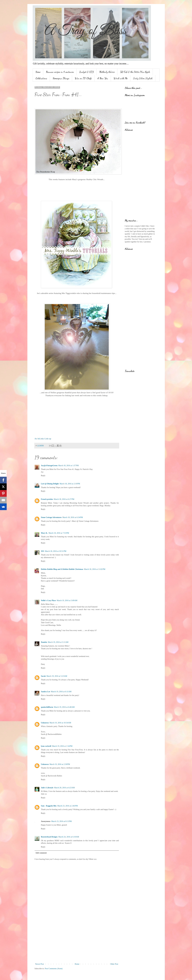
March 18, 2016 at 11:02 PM (95, 569)
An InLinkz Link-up (43, 439)
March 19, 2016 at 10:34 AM (60, 723)
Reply (43, 476)
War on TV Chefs (83, 78)
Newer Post (40, 964)
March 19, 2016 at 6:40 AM (64, 707)
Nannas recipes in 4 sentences (60, 72)
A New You (103, 78)
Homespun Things (61, 78)
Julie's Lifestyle (47, 788)
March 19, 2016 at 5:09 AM (67, 600)
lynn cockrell (46, 746)
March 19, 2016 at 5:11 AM (58, 642)
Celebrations (41, 78)
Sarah (43, 676)
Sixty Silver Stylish (143, 78)
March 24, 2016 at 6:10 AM (69, 837)
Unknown (45, 723)
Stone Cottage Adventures (51, 517)
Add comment (41, 853)
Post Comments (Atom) (54, 969)
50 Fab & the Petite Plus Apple (135, 72)
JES (43, 551)
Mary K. (44, 533)
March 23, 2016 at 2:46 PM (68, 806)
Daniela (44, 642)
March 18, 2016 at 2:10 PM (70, 484)
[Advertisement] (77, 940)
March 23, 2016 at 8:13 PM (61, 821)
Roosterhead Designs (49, 837)
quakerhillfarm (47, 707)
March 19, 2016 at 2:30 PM (60, 764)
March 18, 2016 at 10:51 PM (56, 551)
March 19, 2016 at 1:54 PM (62, 746)
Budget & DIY (87, 72)
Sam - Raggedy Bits (49, 806)
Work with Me (121, 78)
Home (38, 72)
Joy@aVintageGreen (49, 466)
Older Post (114, 964)
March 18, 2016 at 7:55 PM (59, 533)
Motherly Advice (107, 72)
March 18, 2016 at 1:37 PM (69, 466)
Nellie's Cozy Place (49, 600)
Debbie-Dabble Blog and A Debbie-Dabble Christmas (62, 569)
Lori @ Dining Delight (50, 484)
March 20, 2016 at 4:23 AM (64, 788)
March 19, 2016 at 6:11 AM (61, 692)
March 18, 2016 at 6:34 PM (73, 517)
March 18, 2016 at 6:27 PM (64, 499)
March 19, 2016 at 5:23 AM (57, 676)
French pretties (47, 499)
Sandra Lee (46, 692)
